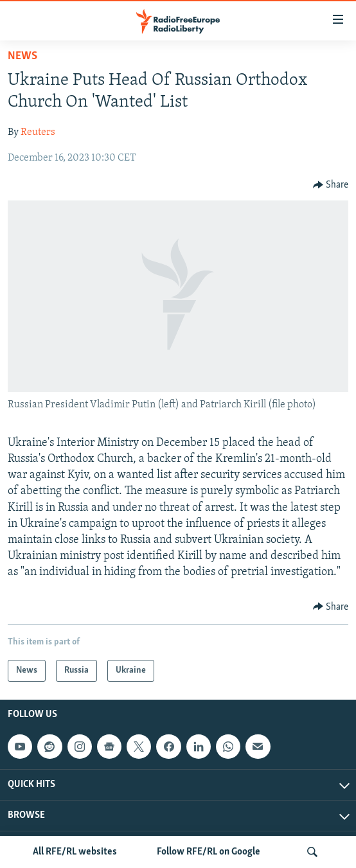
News (22, 56)
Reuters (38, 132)
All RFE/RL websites (75, 852)
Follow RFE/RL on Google (209, 852)
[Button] (331, 185)
